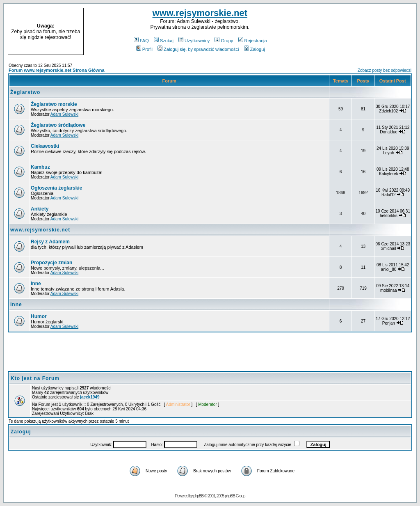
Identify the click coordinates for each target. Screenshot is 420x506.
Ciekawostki (45, 146)
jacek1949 (90, 397)
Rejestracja (253, 41)
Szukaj (164, 41)
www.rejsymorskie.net (200, 13)
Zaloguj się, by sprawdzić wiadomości (198, 49)
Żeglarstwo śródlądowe (58, 125)
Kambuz (40, 167)
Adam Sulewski (64, 114)
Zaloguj (255, 49)
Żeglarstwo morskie (54, 104)
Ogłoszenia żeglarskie (56, 188)
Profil (144, 49)
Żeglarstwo (25, 92)
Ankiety (40, 209)
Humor (39, 316)
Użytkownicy (194, 41)
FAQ (141, 41)
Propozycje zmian (51, 263)
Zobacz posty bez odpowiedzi (385, 70)
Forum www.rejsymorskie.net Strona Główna (57, 70)
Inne (36, 284)
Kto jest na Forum (35, 378)
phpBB (198, 496)
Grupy (224, 41)
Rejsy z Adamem (50, 242)
